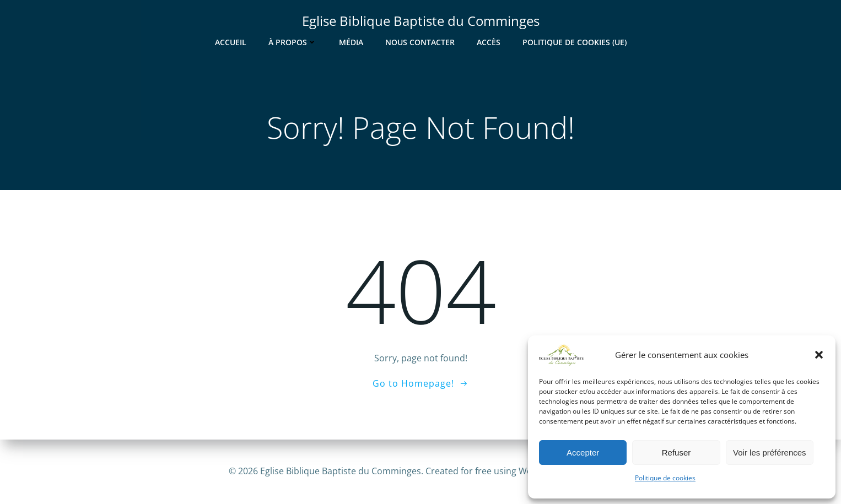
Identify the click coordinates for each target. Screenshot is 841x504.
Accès (489, 42)
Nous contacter (420, 42)
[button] (819, 355)
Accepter (583, 452)
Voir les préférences (770, 452)
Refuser (676, 452)
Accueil (231, 42)
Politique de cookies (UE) (575, 42)
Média (351, 42)
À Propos (293, 42)
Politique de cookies (665, 478)
